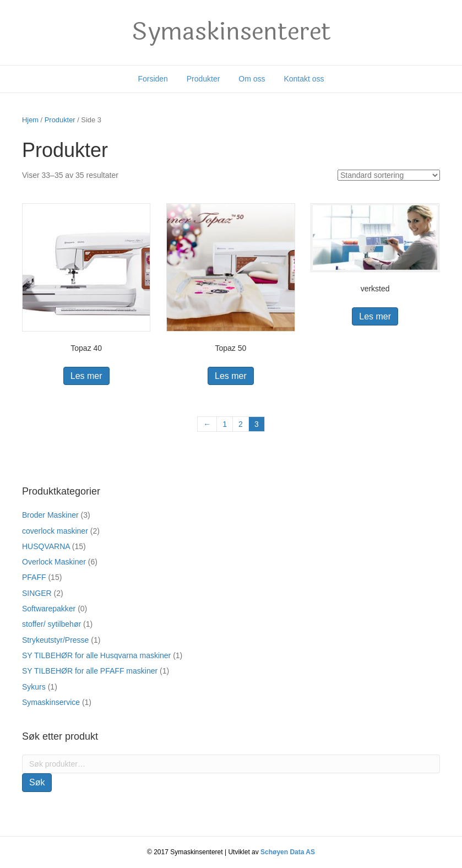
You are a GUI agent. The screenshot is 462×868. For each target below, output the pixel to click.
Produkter (203, 79)
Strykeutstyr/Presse (55, 640)
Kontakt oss (304, 79)
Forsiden (153, 79)
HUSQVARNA (46, 546)
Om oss (252, 79)
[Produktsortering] (389, 175)
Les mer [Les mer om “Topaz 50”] (231, 376)
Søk (37, 782)
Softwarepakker (49, 609)
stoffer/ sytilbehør (51, 624)
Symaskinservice (51, 702)
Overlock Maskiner (54, 562)
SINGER (37, 593)
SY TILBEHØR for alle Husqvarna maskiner (96, 655)
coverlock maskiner (55, 531)
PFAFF (34, 577)
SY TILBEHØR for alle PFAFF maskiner (90, 671)
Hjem (30, 120)
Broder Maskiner (50, 515)
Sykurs (34, 687)
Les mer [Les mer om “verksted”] (375, 316)
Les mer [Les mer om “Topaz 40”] (86, 376)
